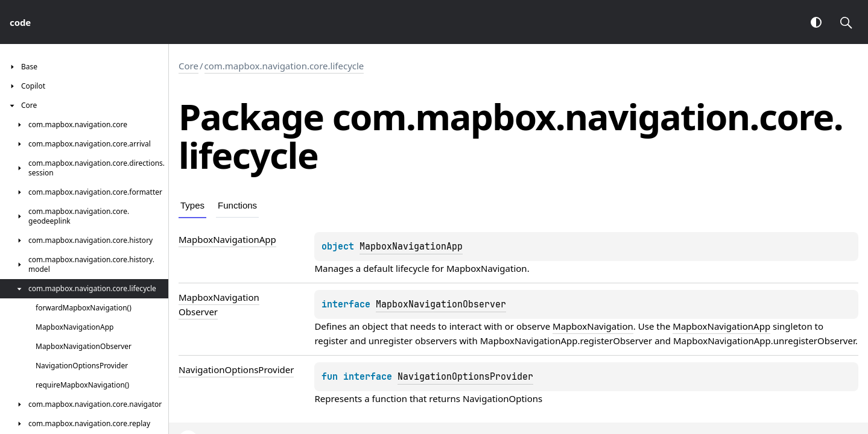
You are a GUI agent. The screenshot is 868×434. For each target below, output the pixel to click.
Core (188, 66)
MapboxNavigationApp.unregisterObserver (764, 341)
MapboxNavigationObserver (441, 304)
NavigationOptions (502, 398)
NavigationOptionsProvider (465, 377)
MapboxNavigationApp (411, 247)
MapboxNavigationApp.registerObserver (566, 341)
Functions (237, 205)
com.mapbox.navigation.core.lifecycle (284, 66)
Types (192, 205)
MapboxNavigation (487, 268)
